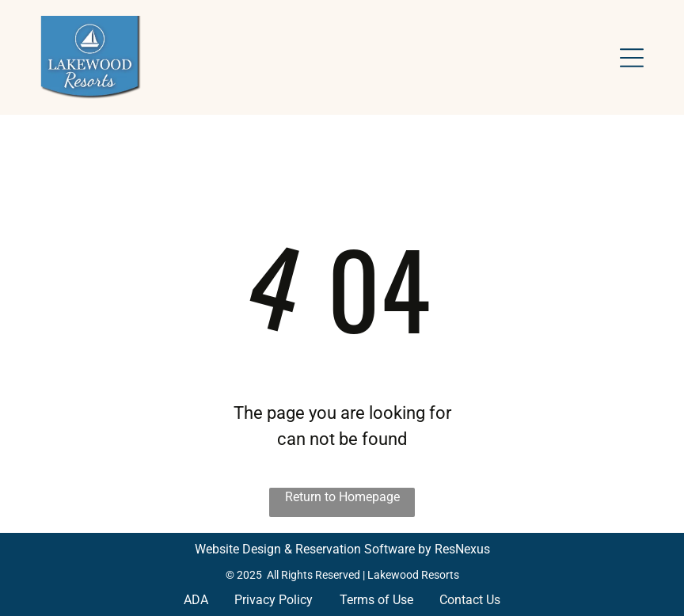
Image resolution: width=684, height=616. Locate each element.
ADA (196, 600)
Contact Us (470, 600)
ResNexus (462, 549)
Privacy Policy (274, 600)
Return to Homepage (342, 497)
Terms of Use (376, 600)
